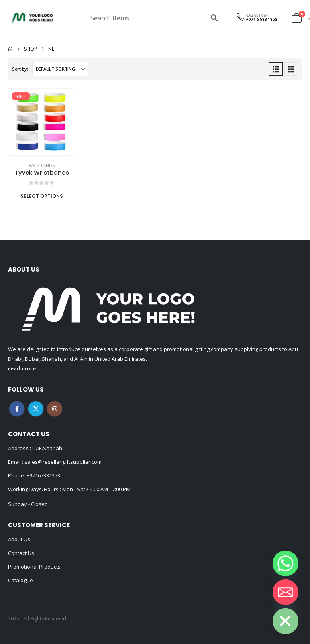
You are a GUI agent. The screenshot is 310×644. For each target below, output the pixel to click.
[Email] (286, 592)
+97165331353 (43, 475)
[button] (276, 69)
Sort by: (20, 69)
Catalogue (20, 580)
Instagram (55, 409)
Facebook (17, 409)
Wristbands (42, 165)
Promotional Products (34, 567)
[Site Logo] (32, 18)
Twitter (36, 409)
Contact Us (21, 553)
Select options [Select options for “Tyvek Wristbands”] (42, 196)
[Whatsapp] (286, 563)
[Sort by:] (60, 69)
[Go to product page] (42, 122)
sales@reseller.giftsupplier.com (62, 462)
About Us (19, 539)
